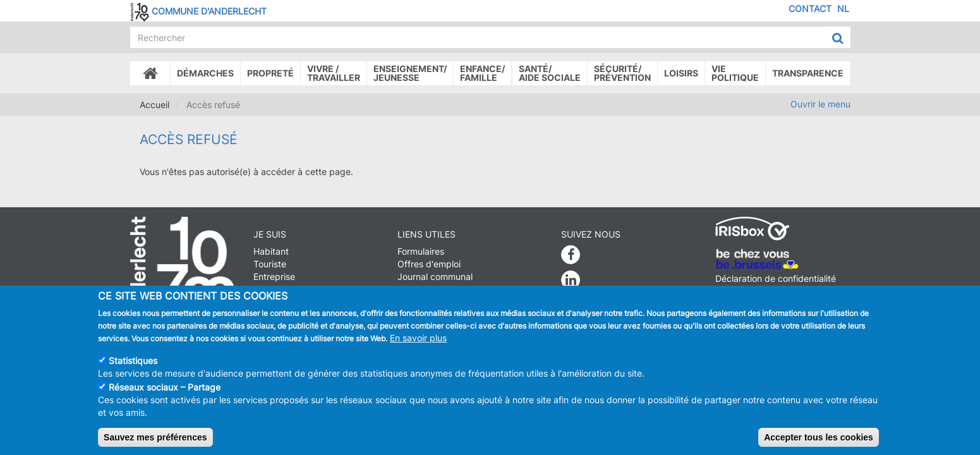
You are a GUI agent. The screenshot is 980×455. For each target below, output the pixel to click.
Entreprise (274, 276)
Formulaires (421, 251)
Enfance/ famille (482, 73)
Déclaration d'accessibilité (769, 291)
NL (843, 9)
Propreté (270, 73)
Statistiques (133, 368)
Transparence (808, 73)
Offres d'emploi (429, 264)
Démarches (205, 73)
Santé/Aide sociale (550, 73)
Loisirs (681, 73)
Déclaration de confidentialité (776, 278)
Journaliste (276, 289)
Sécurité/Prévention (622, 73)
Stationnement (427, 289)
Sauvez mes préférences (155, 445)
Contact (810, 9)
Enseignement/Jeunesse (410, 73)
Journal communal (435, 276)
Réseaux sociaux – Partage (165, 395)
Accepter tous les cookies (819, 445)
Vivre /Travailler (334, 73)
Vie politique (735, 73)
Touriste (270, 264)
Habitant (271, 251)
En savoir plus (418, 345)
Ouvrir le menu (820, 104)
